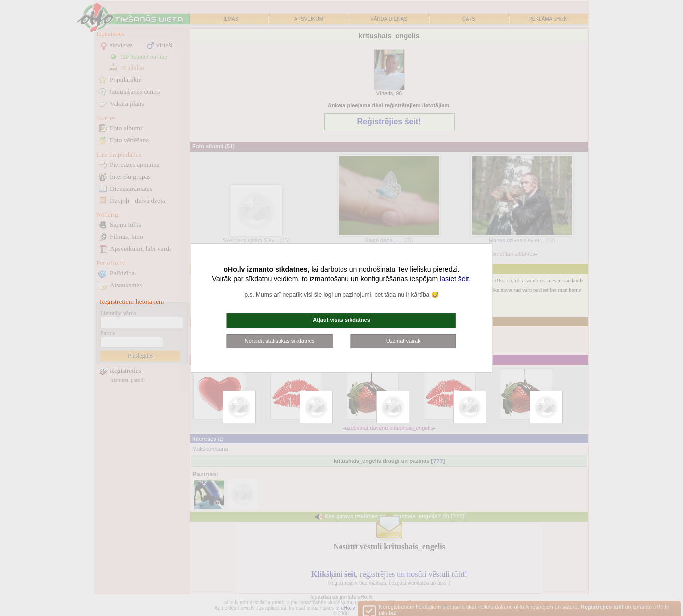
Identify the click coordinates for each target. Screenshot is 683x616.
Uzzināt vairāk (404, 341)
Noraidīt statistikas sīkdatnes (280, 341)
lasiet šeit (454, 279)
